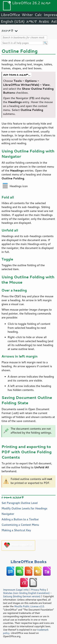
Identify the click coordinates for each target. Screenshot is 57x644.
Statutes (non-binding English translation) (26, 593)
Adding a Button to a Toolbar (20, 519)
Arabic (44, 21)
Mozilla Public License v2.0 (29, 606)
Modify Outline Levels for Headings (24, 508)
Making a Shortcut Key (16, 530)
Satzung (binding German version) (22, 596)
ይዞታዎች (7, 31)
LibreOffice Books (29, 562)
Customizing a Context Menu (20, 525)
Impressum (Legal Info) (16, 590)
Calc (38, 15)
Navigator (8, 514)
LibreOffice (10, 15)
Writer (27, 15)
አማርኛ (32, 21)
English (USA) (13, 21)
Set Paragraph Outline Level (20, 503)
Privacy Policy (39, 590)
